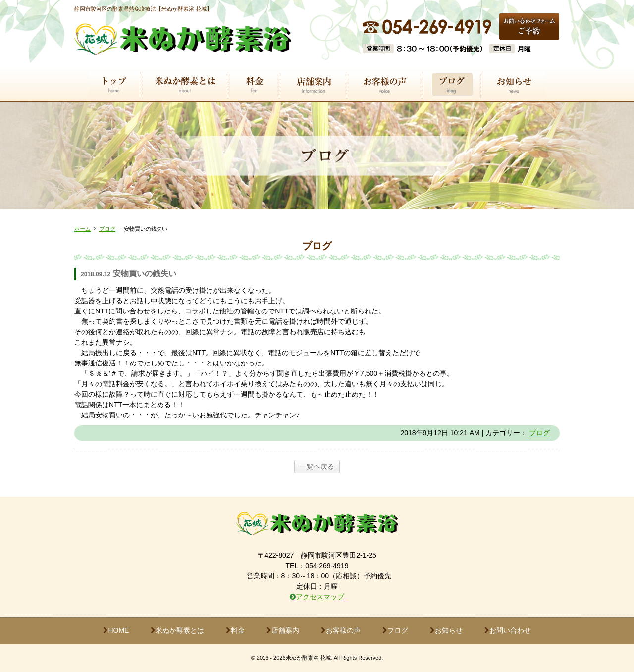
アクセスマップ (320, 597)
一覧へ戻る (317, 466)
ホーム (82, 229)
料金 (235, 630)
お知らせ (446, 630)
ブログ (107, 229)
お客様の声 (341, 630)
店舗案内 (283, 630)
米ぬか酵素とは (177, 630)
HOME (116, 630)
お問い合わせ (508, 630)
